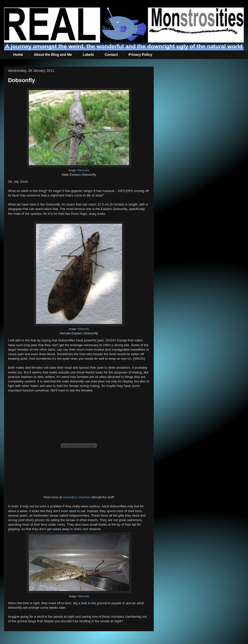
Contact (111, 55)
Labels (88, 55)
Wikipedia (83, 329)
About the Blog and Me (53, 55)
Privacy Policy (140, 55)
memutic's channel (76, 497)
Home (18, 55)
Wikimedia (83, 170)
